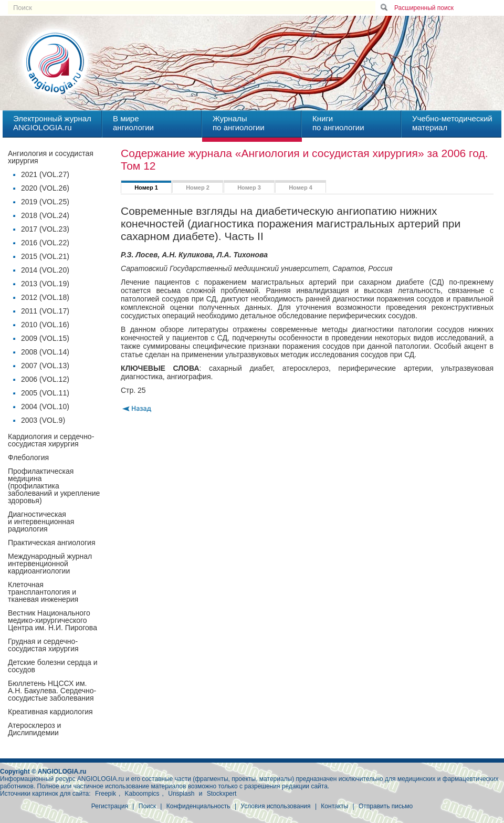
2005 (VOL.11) (45, 393)
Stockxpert (222, 794)
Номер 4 (301, 187)
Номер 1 (146, 187)
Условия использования (275, 806)
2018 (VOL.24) (45, 215)
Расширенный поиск (424, 8)
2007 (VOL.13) (45, 366)
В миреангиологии (133, 123)
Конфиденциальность (198, 806)
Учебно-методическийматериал (452, 123)
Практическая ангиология (51, 543)
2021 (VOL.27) (45, 174)
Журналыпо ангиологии (239, 123)
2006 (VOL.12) (45, 379)
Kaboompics (142, 794)
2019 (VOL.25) (45, 202)
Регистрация (110, 806)
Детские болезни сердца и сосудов (53, 666)
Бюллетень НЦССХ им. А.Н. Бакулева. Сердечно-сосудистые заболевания (52, 691)
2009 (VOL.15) (45, 338)
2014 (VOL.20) (45, 270)
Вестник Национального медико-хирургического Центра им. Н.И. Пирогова (52, 620)
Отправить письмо (386, 806)
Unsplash (181, 794)
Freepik (106, 794)
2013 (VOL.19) (45, 284)
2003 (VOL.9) (43, 420)
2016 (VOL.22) (45, 243)
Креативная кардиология (50, 712)
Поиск (147, 806)
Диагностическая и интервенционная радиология (41, 522)
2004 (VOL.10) (45, 407)
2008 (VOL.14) (45, 352)
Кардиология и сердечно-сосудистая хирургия (51, 440)
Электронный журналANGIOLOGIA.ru (52, 123)
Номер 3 (249, 187)
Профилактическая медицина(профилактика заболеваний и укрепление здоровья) (54, 486)
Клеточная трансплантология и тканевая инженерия (43, 592)
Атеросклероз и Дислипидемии (34, 729)
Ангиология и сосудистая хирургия (51, 157)
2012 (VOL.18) (45, 297)
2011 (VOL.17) (45, 311)
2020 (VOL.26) (45, 188)
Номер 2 (198, 187)
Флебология (28, 457)
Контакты (334, 806)
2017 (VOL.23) (45, 229)
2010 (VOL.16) (45, 325)
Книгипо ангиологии (338, 123)
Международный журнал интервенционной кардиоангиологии (50, 564)
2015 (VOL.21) (45, 256)
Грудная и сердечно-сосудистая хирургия (43, 645)
